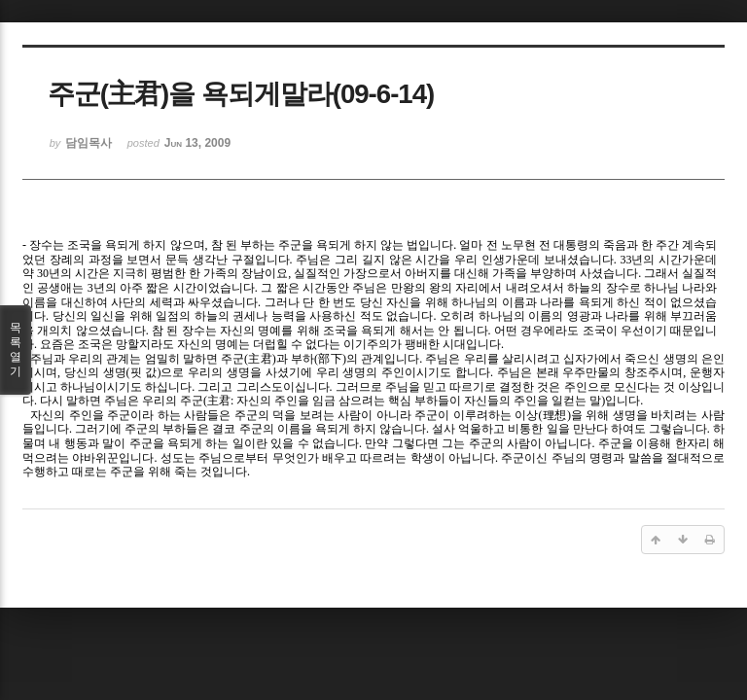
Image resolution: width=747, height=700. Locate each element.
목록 (16, 350)
